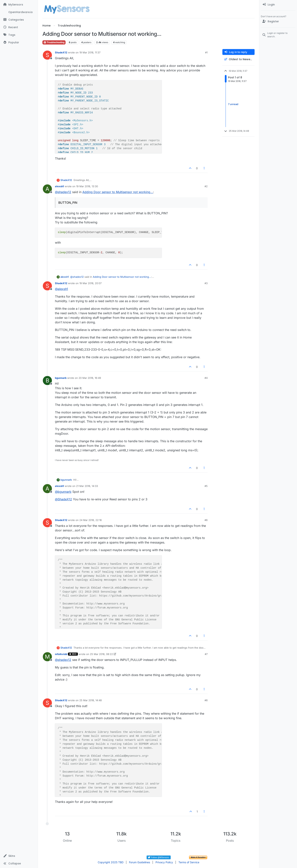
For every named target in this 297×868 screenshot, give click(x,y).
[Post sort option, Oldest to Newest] (238, 59)
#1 (206, 52)
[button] (19, 856)
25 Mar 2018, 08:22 (101, 654)
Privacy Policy (164, 862)
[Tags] (19, 35)
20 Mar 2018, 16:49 (90, 378)
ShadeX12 (61, 52)
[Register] (278, 21)
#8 (206, 700)
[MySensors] (19, 5)
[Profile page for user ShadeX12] (47, 55)
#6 (206, 520)
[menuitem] (278, 5)
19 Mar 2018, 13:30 (87, 186)
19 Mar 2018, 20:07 (90, 283)
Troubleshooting (54, 42)
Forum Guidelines (140, 862)
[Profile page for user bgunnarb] (47, 381)
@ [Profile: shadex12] (63, 192)
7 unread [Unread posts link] (233, 104)
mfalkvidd (61, 654)
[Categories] (19, 20)
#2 (206, 186)
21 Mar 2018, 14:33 (87, 486)
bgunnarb (61, 378)
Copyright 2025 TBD (111, 862)
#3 (206, 283)
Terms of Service (189, 862)
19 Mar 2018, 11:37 (90, 52)
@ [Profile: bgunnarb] (63, 492)
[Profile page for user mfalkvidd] (47, 657)
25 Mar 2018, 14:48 (91, 700)
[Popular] (19, 42)
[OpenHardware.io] (19, 12)
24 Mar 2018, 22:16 (91, 520)
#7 (206, 654)
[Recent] (19, 27)
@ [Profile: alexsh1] (61, 289)
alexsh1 (59, 186)
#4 (206, 378)
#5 (206, 486)
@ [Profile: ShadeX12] (63, 499)
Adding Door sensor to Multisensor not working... (118, 192)
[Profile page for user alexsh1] (47, 189)
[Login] (278, 5)
